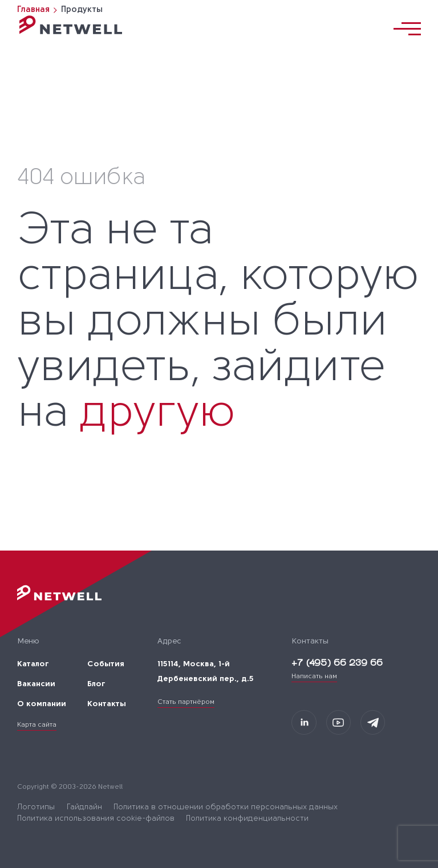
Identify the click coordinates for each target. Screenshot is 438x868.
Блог (96, 684)
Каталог (33, 664)
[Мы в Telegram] (373, 722)
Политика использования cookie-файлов (96, 819)
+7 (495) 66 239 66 (337, 663)
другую (157, 414)
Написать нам (314, 677)
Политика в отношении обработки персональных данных (226, 807)
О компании (42, 704)
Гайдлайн (84, 807)
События (106, 664)
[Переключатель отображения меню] (407, 29)
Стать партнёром (186, 702)
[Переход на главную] (71, 25)
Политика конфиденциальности (247, 819)
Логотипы (36, 807)
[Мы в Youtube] (338, 722)
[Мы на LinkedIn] (304, 722)
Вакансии (36, 684)
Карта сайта (37, 725)
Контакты (107, 704)
